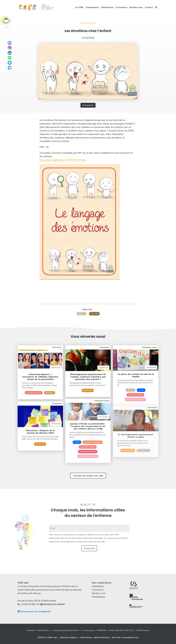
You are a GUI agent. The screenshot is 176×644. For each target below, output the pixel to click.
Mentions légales (69, 637)
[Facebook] (10, 43)
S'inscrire (88, 105)
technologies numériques (135, 391)
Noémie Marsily (101, 637)
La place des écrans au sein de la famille (136, 367)
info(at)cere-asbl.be (54, 604)
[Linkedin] (10, 53)
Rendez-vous (136, 7)
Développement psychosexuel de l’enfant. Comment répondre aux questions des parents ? (88, 372)
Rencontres (50, 390)
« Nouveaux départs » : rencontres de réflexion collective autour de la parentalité (40, 374)
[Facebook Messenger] (10, 63)
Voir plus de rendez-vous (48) (88, 476)
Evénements (88, 385)
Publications (107, 7)
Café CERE (94, 313)
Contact (149, 7)
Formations (122, 7)
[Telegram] (10, 68)
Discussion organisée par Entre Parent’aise (63, 160)
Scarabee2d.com (130, 637)
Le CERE (79, 7)
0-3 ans (141, 382)
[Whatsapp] (10, 58)
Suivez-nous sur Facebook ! (34, 611)
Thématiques (92, 7)
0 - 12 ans (82, 313)
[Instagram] (10, 48)
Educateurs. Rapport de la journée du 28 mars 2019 (40, 422)
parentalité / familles (34, 390)
